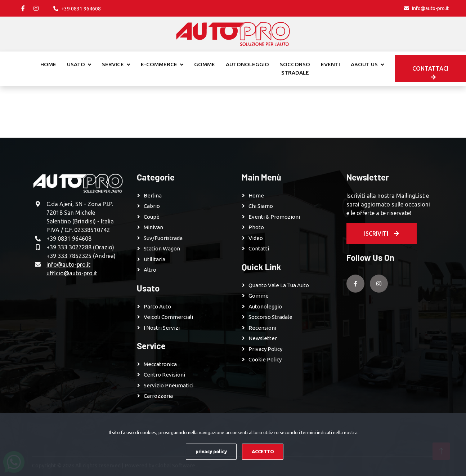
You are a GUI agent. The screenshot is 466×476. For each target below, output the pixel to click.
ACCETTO (263, 451)
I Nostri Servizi (162, 328)
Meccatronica (160, 364)
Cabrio (152, 206)
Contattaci (430, 73)
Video (256, 238)
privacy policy (211, 451)
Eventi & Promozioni (274, 217)
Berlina (153, 195)
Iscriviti (382, 233)
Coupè (152, 217)
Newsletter (263, 338)
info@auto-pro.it (68, 264)
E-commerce (159, 64)
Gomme (205, 64)
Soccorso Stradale (270, 317)
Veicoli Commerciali (168, 317)
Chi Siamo (261, 206)
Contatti (259, 248)
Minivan (153, 227)
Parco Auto (157, 306)
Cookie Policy (265, 359)
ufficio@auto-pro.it (72, 273)
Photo (256, 227)
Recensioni (262, 328)
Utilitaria (154, 259)
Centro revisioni (164, 375)
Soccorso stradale (295, 68)
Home (48, 64)
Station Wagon (162, 248)
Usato (76, 64)
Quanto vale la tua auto (279, 285)
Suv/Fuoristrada (163, 238)
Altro (150, 270)
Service (113, 64)
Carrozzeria (158, 396)
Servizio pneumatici (169, 385)
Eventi (330, 64)
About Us (364, 64)
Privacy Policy (265, 349)
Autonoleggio (247, 64)
